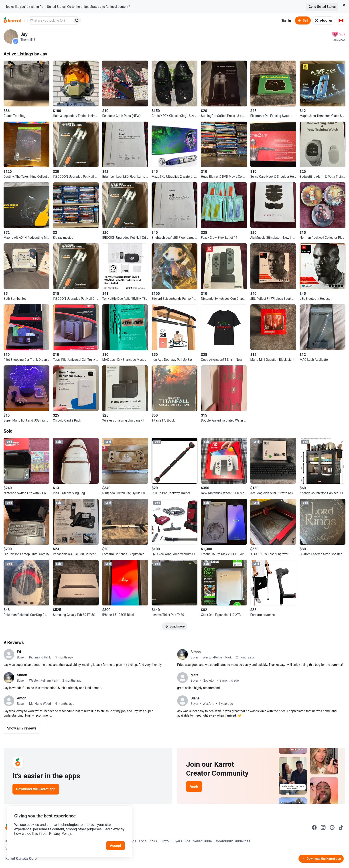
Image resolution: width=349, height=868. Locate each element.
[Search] (77, 20)
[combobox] (51, 20)
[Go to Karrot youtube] (332, 827)
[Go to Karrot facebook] (314, 827)
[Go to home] (12, 20)
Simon (196, 652)
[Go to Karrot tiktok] (341, 827)
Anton (22, 698)
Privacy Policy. (61, 834)
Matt (194, 675)
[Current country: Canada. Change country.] (341, 20)
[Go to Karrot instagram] (323, 827)
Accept (116, 846)
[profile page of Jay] (11, 37)
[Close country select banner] (344, 5)
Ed (19, 652)
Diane (195, 698)
